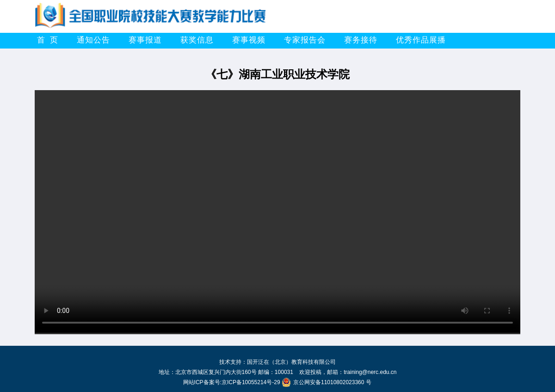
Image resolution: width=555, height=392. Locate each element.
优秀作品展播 (421, 40)
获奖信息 (197, 40)
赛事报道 (145, 40)
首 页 (48, 40)
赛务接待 (361, 40)
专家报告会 (305, 40)
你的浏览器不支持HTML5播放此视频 (277, 211)
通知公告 (93, 40)
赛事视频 (249, 40)
